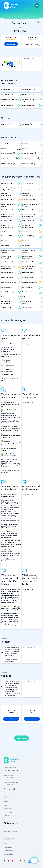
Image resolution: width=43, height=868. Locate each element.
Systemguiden (8, 847)
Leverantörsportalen (10, 831)
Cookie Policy (8, 815)
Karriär (6, 805)
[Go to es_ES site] (39, 862)
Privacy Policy (8, 808)
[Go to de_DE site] (21, 862)
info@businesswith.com (11, 770)
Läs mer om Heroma (32, 44)
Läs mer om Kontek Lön (11, 719)
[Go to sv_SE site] (4, 862)
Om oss (6, 802)
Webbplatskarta (9, 854)
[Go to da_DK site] (8, 862)
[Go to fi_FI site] (16, 862)
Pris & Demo (11, 44)
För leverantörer (9, 828)
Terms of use (8, 812)
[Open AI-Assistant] (34, 860)
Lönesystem (21, 738)
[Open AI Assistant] (14, 789)
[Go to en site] (30, 862)
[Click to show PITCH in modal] (11, 64)
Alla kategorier (8, 850)
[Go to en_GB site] (25, 862)
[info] (38, 22)
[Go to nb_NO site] (12, 862)
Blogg (6, 844)
